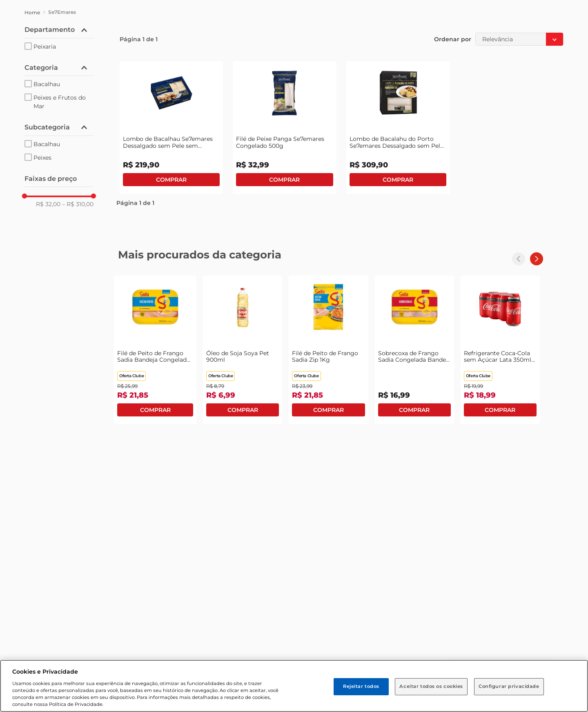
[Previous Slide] (519, 259)
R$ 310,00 (78, 204)
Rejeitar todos (361, 686)
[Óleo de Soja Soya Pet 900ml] (243, 350)
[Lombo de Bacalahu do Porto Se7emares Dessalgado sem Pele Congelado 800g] (398, 127)
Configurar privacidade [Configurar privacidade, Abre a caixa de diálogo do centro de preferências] (509, 686)
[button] (59, 30)
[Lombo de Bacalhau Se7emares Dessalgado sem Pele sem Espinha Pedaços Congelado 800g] (171, 127)
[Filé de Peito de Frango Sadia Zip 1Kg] (328, 350)
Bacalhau (47, 84)
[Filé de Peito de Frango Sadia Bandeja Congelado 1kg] (155, 350)
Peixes (42, 158)
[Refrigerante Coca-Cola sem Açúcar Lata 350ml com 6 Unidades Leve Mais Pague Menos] (500, 350)
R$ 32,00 (48, 204)
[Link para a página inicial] (32, 13)
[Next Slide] (537, 259)
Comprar (171, 180)
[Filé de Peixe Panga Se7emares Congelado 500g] (284, 127)
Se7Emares (62, 12)
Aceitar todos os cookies (431, 686)
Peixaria (45, 47)
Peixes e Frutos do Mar (60, 102)
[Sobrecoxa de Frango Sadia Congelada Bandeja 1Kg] (414, 350)
